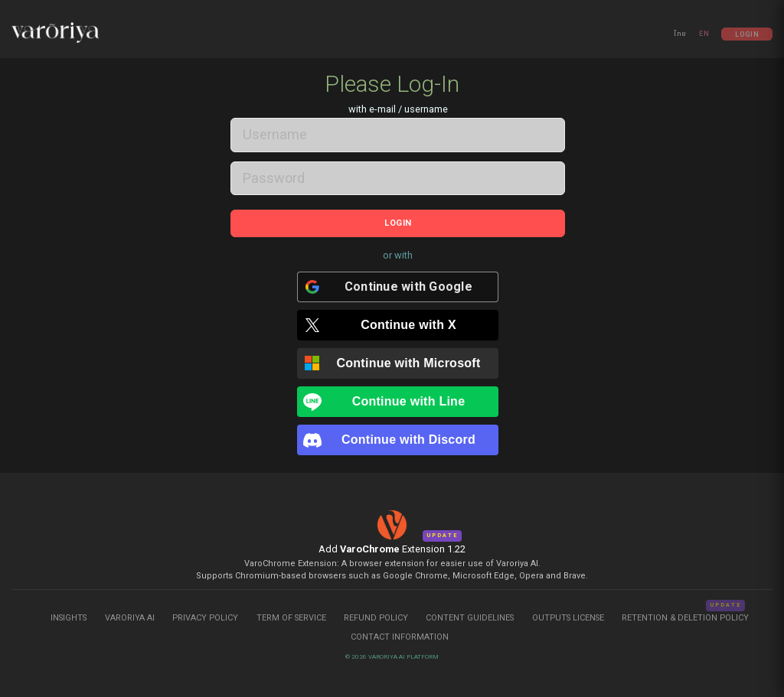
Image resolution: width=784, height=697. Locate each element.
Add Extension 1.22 (392, 544)
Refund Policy (377, 612)
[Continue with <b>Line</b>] (398, 397)
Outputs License (568, 612)
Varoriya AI (130, 612)
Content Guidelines (471, 612)
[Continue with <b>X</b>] (398, 321)
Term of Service (291, 612)
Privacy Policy (205, 612)
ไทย (680, 34)
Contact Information (400, 632)
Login (747, 34)
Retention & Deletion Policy (685, 612)
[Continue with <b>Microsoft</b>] (398, 359)
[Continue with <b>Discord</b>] (398, 435)
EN (704, 34)
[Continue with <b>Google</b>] (398, 282)
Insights (70, 612)
